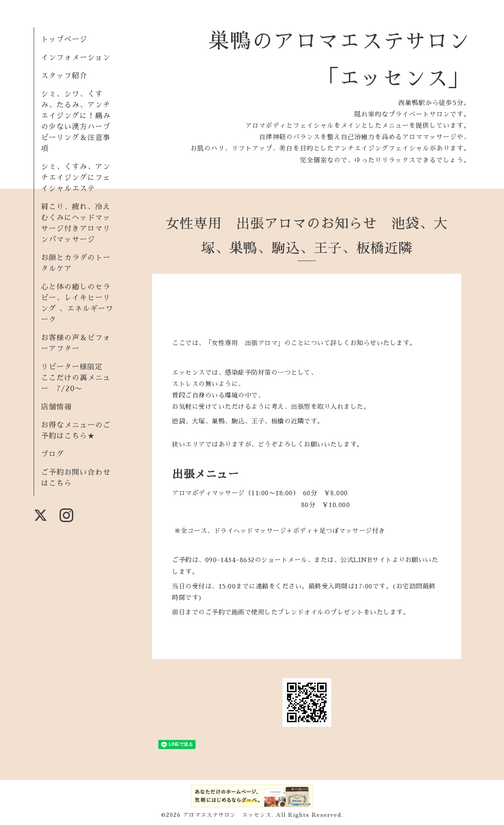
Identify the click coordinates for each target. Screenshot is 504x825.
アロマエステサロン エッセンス (227, 815)
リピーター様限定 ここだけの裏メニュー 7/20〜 (76, 378)
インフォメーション (76, 58)
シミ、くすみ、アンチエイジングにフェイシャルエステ (76, 178)
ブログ (53, 454)
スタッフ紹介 (64, 76)
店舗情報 (56, 407)
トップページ (64, 40)
